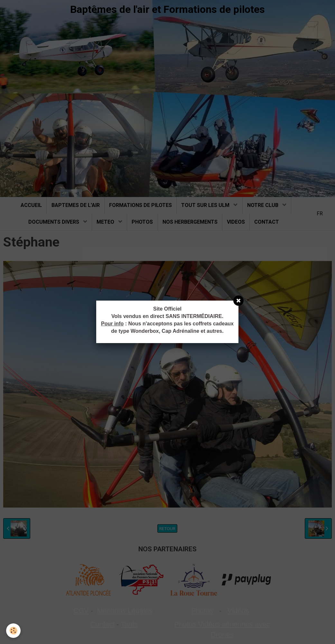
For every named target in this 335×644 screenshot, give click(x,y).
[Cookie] (14, 631)
